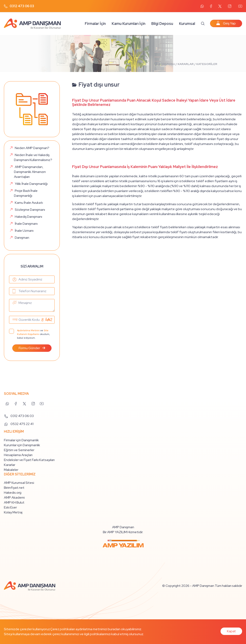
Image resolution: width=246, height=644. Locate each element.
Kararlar (10, 465)
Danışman (22, 238)
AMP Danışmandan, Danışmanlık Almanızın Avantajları (30, 172)
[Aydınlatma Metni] (11, 331)
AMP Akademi (14, 497)
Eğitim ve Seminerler (19, 450)
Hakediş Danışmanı (28, 217)
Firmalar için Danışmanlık (21, 440)
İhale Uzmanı (24, 231)
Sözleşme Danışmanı (30, 210)
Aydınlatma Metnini (28, 330)
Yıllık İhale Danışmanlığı (31, 184)
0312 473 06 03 (19, 6)
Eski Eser (10, 507)
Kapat (231, 631)
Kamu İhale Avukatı (29, 203)
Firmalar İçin (95, 24)
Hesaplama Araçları (18, 455)
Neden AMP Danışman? (32, 148)
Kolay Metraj (13, 512)
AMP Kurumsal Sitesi (19, 483)
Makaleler (11, 470)
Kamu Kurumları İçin (129, 24)
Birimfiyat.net (14, 488)
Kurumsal (187, 24)
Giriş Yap (226, 23)
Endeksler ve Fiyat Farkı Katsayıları (29, 460)
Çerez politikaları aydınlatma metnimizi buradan (85, 629)
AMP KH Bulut (14, 502)
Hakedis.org (13, 493)
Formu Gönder (32, 348)
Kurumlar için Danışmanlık (22, 445)
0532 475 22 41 (19, 424)
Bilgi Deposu (162, 24)
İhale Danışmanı (26, 224)
